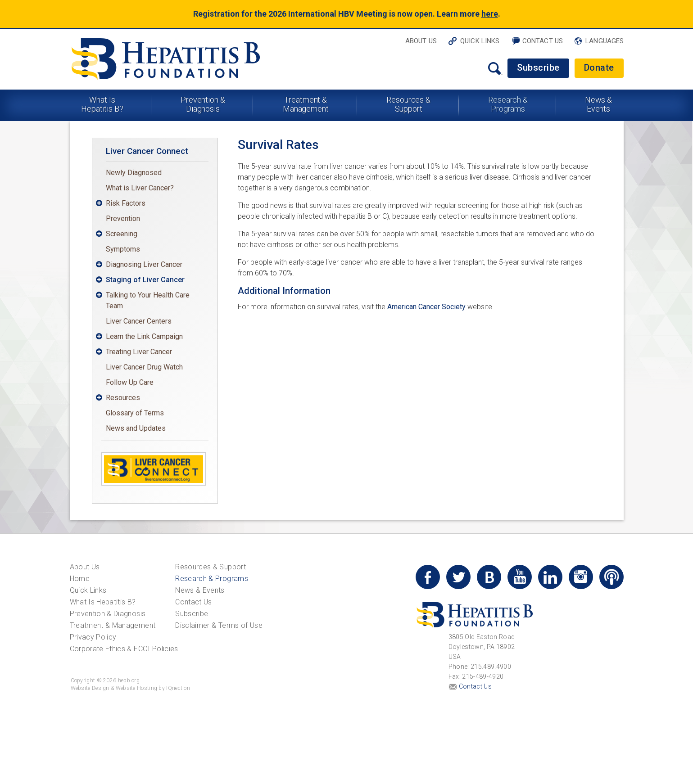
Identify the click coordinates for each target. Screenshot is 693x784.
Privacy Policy (93, 637)
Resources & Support (408, 104)
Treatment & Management (306, 104)
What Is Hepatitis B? (102, 104)
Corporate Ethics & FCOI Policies (124, 649)
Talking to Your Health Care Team (148, 300)
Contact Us (543, 41)
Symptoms (123, 249)
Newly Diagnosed (134, 173)
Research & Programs (508, 104)
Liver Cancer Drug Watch (144, 367)
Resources (123, 398)
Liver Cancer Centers (139, 321)
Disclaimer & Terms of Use (219, 625)
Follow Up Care (130, 382)
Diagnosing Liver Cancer (144, 264)
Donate (599, 68)
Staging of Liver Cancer (145, 280)
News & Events (598, 104)
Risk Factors (126, 203)
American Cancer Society (426, 307)
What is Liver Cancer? (140, 188)
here (490, 14)
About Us (421, 41)
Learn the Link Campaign (144, 336)
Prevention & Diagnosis (203, 104)
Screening (122, 234)
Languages (605, 41)
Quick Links (480, 41)
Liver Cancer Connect (147, 151)
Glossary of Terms (135, 413)
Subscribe (538, 68)
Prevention (123, 219)
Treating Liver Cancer (139, 352)
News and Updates (136, 428)
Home (80, 579)
